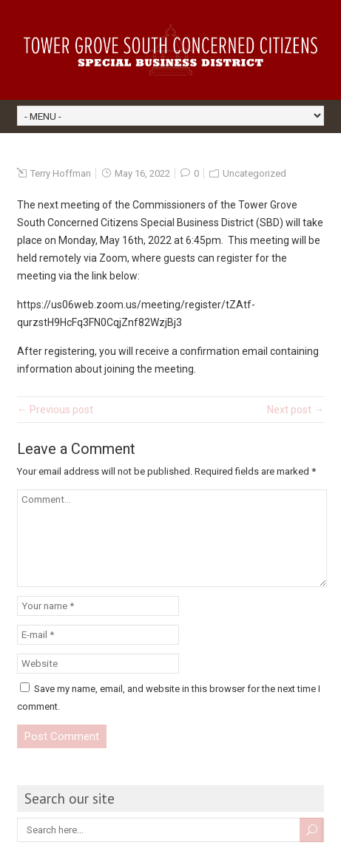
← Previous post (55, 410)
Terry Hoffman (61, 173)
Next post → (296, 410)
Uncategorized (254, 173)
